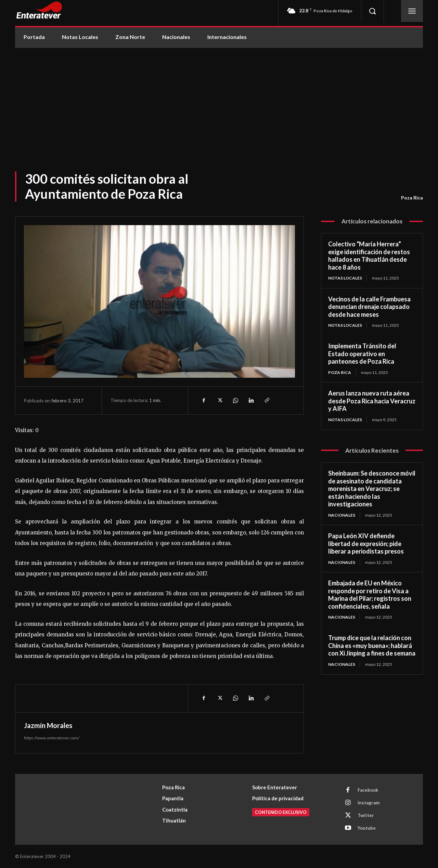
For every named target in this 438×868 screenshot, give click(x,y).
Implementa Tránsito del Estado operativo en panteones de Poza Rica (362, 354)
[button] (372, 11)
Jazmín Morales (48, 725)
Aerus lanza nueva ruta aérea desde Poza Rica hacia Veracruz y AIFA (372, 401)
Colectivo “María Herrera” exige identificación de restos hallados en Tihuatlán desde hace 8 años (369, 256)
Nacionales (342, 515)
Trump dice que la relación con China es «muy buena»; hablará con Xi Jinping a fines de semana (372, 645)
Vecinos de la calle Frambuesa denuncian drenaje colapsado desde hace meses (369, 307)
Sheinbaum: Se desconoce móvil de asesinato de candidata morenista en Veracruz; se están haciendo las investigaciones (372, 489)
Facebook (368, 790)
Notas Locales (345, 278)
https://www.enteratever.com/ (52, 738)
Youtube (367, 828)
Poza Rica (412, 198)
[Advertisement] (219, 99)
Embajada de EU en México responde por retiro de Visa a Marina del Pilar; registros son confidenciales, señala (370, 595)
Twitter (366, 815)
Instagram (369, 803)
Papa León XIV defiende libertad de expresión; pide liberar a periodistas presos (366, 543)
